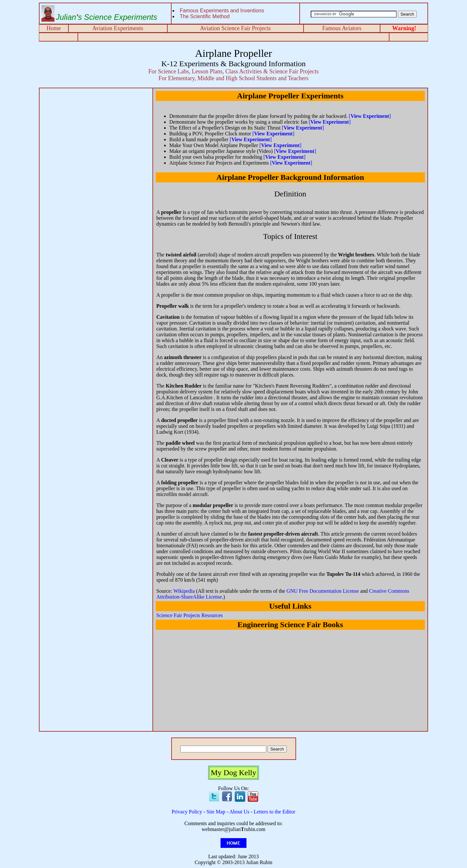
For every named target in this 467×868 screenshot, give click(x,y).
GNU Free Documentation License (323, 591)
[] (370, 116)
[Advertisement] (96, 136)
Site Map (216, 812)
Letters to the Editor (274, 812)
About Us (239, 812)
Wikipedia (184, 591)
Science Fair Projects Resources (190, 615)
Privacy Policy (187, 812)
